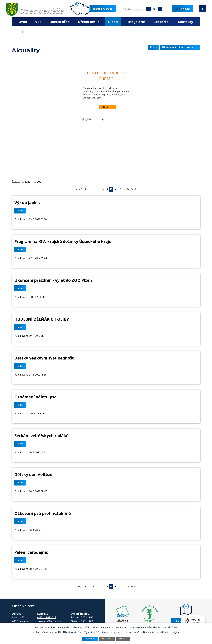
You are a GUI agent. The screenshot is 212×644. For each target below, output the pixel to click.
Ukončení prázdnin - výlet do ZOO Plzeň (53, 280)
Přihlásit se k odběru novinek (180, 47)
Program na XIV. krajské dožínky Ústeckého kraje (63, 241)
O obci (113, 22)
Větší (148, 9)
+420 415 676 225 (46, 617)
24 (128, 189)
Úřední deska (89, 22)
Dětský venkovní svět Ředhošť (44, 358)
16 (115, 189)
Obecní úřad (60, 22)
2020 (27, 182)
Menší (160, 9)
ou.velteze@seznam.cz (49, 621)
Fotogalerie (136, 22)
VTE (38, 22)
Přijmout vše (90, 639)
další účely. (172, 627)
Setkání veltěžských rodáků (42, 436)
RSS (154, 47)
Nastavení (123, 639)
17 (120, 189)
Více (20, 211)
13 (102, 189)
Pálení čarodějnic (31, 552)
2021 (40, 182)
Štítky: (16, 181)
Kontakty (185, 22)
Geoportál (162, 22)
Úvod (23, 22)
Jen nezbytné (107, 639)
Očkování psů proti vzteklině (43, 513)
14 (107, 189)
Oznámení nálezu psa (35, 397)
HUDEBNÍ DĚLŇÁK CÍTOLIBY (42, 319)
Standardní (154, 9)
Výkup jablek (27, 203)
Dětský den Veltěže (33, 474)
